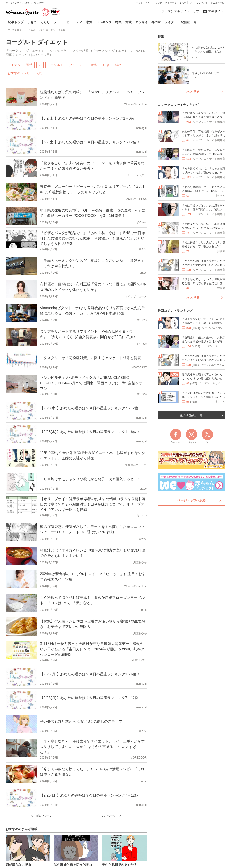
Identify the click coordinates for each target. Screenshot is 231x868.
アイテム (14, 65)
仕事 (94, 65)
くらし (149, 3)
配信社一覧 (189, 22)
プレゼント (202, 3)
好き (106, 65)
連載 (128, 22)
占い (191, 3)
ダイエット (77, 65)
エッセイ (141, 22)
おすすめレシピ (19, 73)
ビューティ (171, 3)
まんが (183, 3)
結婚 (118, 65)
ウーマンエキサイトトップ (180, 11)
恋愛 (89, 22)
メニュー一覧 (217, 3)
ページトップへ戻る (192, 500)
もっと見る (192, 92)
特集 (118, 22)
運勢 (29, 65)
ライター (171, 22)
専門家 (156, 22)
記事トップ (16, 22)
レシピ (159, 3)
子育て (139, 3)
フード (58, 22)
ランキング (104, 22)
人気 (39, 73)
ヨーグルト (55, 65)
